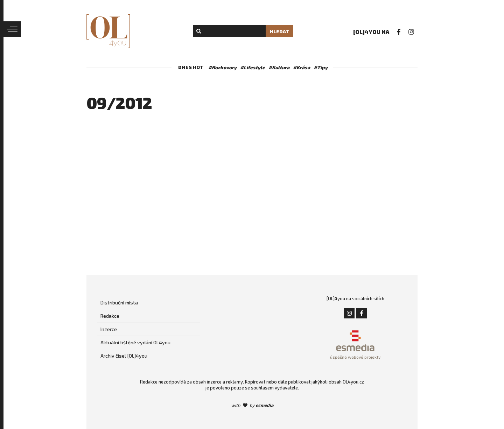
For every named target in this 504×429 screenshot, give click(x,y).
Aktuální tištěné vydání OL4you (135, 342)
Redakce (110, 316)
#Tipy (321, 67)
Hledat (279, 31)
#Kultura (279, 67)
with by (252, 405)
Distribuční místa (119, 303)
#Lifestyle (253, 67)
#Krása (302, 67)
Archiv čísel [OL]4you (124, 356)
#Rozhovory (222, 67)
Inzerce (109, 329)
